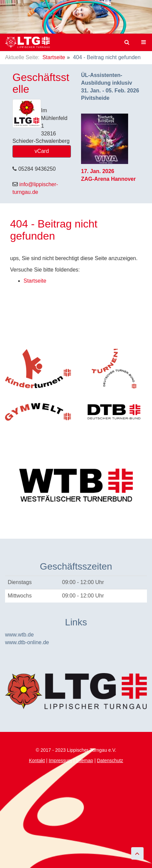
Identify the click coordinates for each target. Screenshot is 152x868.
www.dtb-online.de (27, 642)
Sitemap (84, 760)
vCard (42, 151)
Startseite (54, 57)
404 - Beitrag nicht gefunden (54, 230)
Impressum (60, 760)
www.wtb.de (19, 635)
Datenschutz (110, 760)
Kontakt (37, 760)
